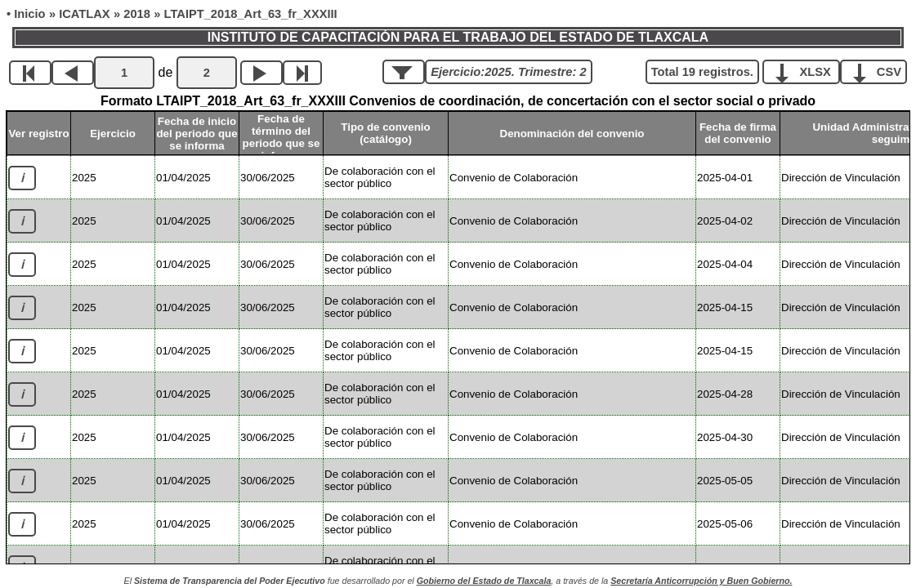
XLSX (807, 71)
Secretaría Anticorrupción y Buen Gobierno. (701, 581)
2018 (137, 14)
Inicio (29, 14)
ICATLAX (84, 14)
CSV (880, 71)
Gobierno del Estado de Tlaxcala (484, 581)
